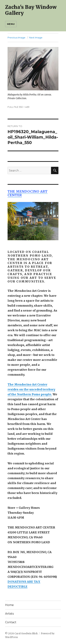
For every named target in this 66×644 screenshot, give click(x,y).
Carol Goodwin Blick (26, 634)
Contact (11, 622)
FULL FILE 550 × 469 (18, 107)
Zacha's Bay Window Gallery (31, 10)
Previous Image (16, 38)
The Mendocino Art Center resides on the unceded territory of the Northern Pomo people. (31, 389)
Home (9, 605)
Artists (9, 614)
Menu (11, 24)
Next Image (36, 38)
